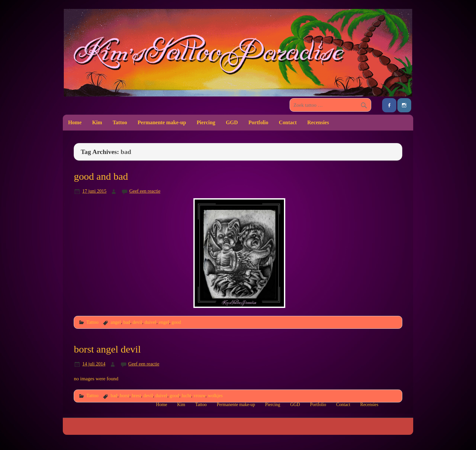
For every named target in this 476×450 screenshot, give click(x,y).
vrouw (200, 395)
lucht (186, 395)
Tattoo (120, 122)
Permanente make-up (162, 122)
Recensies (318, 122)
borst (125, 395)
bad (127, 322)
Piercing (206, 122)
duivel (150, 322)
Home (75, 122)
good (176, 322)
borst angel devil (107, 349)
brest (137, 395)
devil (137, 322)
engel (164, 322)
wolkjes (215, 395)
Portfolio (258, 122)
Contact (288, 122)
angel (116, 322)
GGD (232, 122)
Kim (97, 122)
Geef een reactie (145, 191)
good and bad (101, 176)
